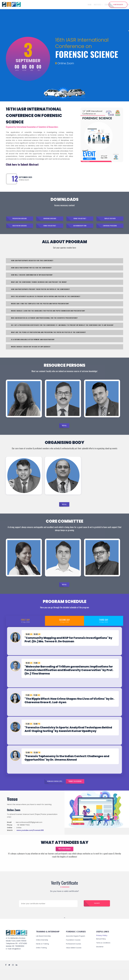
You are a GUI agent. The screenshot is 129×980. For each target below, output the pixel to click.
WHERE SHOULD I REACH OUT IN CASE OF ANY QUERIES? (31, 349)
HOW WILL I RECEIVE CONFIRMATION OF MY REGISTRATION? (32, 277)
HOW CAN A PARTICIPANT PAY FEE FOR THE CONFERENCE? (32, 270)
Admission (81, 5)
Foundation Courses (74, 950)
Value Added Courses (75, 958)
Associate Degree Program (77, 946)
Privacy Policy (102, 946)
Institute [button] (38, 5)
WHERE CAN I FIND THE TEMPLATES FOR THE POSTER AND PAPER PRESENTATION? (40, 306)
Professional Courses (74, 954)
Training (71, 5)
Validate (97, 914)
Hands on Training (43, 954)
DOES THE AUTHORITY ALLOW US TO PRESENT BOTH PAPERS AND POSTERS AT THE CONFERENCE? (46, 299)
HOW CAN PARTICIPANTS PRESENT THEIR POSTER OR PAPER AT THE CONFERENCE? (41, 292)
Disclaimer (100, 957)
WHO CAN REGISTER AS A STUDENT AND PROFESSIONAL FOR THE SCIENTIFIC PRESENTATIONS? (45, 321)
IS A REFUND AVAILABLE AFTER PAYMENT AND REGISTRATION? (33, 342)
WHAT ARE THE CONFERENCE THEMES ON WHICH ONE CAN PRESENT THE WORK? (39, 285)
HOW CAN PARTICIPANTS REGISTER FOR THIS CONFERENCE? (32, 263)
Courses (49, 5)
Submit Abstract (30, 164)
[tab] (64, 645)
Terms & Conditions (104, 953)
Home (29, 5)
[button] (64, 645)
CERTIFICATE (118, 5)
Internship (60, 5)
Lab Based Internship (44, 946)
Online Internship (43, 950)
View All (64, 429)
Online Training (42, 958)
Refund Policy (102, 949)
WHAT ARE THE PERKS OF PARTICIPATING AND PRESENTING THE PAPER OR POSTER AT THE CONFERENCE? (49, 335)
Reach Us (98, 5)
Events (90, 5)
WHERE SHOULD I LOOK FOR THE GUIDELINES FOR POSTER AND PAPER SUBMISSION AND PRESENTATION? (48, 313)
